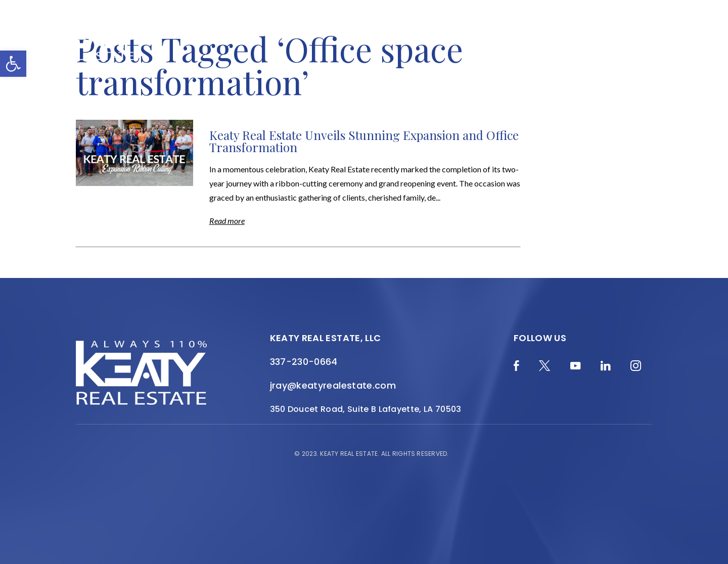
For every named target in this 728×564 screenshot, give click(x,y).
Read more (227, 221)
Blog (235, 32)
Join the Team (619, 32)
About (347, 32)
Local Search (497, 32)
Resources (557, 32)
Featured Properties (415, 32)
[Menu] (670, 46)
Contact (638, 39)
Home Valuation (289, 32)
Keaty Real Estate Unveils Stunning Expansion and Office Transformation (364, 141)
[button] (13, 64)
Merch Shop (191, 32)
